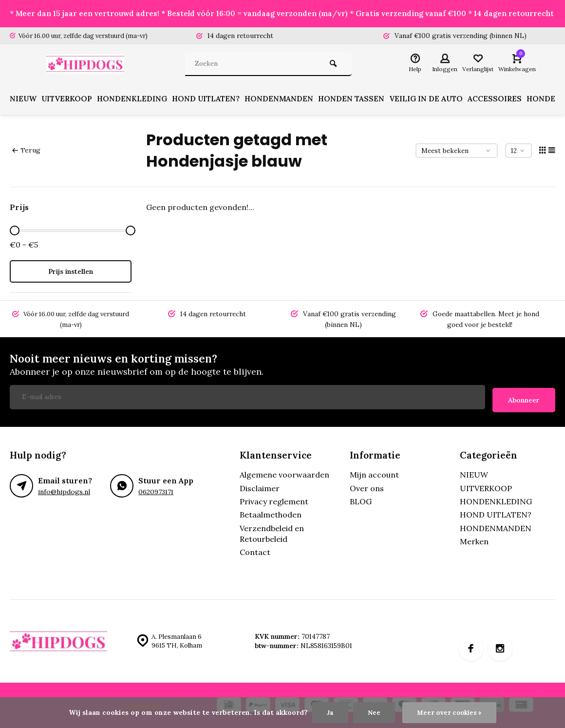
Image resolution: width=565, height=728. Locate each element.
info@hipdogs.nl (63, 491)
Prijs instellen (71, 274)
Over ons (367, 487)
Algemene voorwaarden (284, 474)
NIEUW (24, 101)
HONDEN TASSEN (361, 101)
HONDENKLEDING (138, 101)
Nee (373, 712)
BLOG (361, 500)
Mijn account (374, 474)
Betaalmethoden (271, 514)
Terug (26, 153)
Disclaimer (260, 487)
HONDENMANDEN (288, 101)
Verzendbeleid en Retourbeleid (272, 533)
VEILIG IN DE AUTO (438, 101)
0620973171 (156, 491)
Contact (255, 552)
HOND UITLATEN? (213, 101)
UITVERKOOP (70, 101)
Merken (474, 540)
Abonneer (524, 399)
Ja (329, 712)
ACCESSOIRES (508, 101)
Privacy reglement (274, 500)
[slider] (15, 233)
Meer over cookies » (450, 712)
